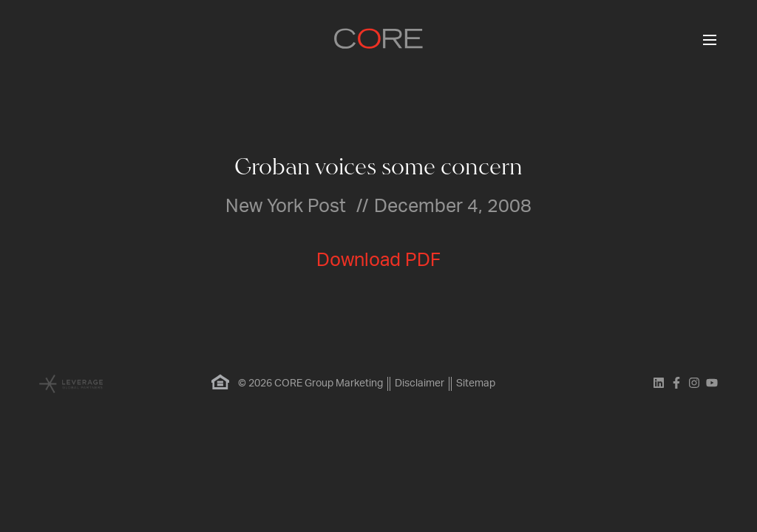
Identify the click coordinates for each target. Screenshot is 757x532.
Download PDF (378, 260)
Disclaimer (420, 383)
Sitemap (476, 383)
